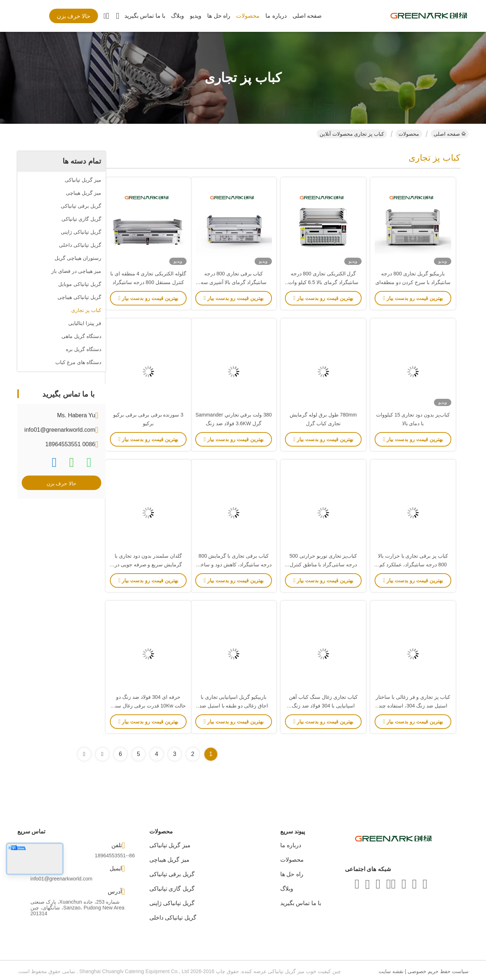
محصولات (248, 16)
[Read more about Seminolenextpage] (102, 754)
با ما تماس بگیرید (145, 16)
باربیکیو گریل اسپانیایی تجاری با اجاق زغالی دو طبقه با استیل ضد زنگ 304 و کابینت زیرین (234, 706)
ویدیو (196, 16)
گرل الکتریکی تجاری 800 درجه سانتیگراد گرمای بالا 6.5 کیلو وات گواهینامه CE (323, 282)
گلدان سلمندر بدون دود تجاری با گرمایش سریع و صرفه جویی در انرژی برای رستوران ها (148, 565)
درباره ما (276, 16)
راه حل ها (219, 16)
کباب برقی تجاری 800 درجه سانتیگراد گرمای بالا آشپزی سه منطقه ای (234, 282)
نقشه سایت (391, 971)
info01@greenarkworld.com (60, 430)
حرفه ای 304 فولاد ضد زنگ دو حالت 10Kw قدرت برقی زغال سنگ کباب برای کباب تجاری (148, 706)
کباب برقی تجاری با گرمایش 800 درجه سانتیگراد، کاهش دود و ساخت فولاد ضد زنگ (233, 565)
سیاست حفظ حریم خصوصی (438, 971)
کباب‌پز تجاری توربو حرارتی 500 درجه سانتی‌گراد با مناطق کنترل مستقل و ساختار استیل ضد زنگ (323, 565)
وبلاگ (178, 16)
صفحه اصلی (307, 16)
